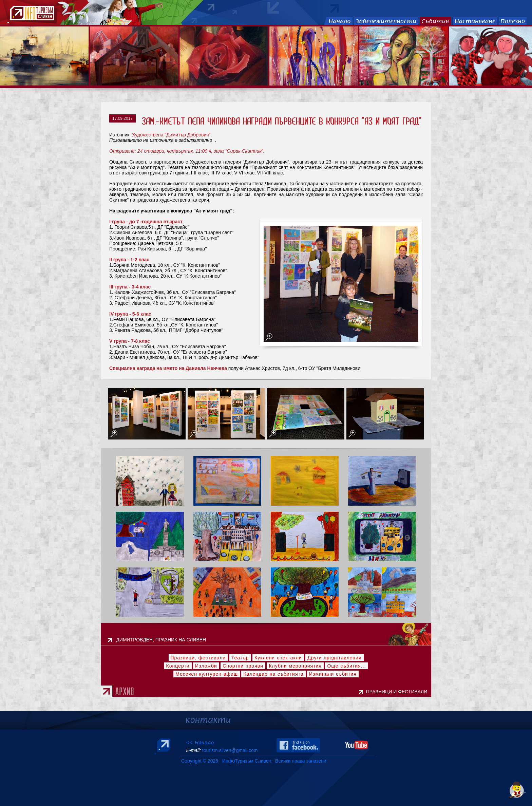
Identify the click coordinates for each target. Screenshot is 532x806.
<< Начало (200, 742)
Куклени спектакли (278, 658)
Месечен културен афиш (207, 674)
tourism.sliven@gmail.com (230, 750)
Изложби (206, 666)
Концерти (178, 666)
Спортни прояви (243, 666)
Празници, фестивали (198, 658)
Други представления (334, 658)
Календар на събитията (273, 674)
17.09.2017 (122, 118)
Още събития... (346, 666)
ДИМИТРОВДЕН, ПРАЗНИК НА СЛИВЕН (163, 640)
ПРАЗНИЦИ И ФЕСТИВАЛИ (398, 692)
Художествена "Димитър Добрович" (171, 135)
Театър (240, 658)
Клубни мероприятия (295, 666)
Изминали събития (333, 674)
